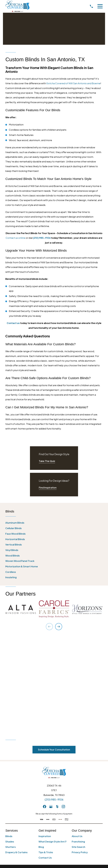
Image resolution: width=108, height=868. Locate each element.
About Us (77, 739)
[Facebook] (45, 709)
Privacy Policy (80, 755)
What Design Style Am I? (53, 744)
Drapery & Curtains (16, 755)
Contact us (13, 323)
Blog (41, 749)
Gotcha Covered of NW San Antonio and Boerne (73, 83)
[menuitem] (54, 523)
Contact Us (45, 760)
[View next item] (59, 627)
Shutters (11, 749)
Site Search (78, 749)
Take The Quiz (47, 461)
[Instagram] (63, 709)
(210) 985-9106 (54, 702)
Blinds (9, 739)
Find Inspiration (48, 488)
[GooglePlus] (51, 709)
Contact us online (15, 238)
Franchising (78, 744)
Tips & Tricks (46, 755)
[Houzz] (57, 709)
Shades (10, 744)
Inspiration (45, 739)
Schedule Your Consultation (54, 652)
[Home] (18, 6)
